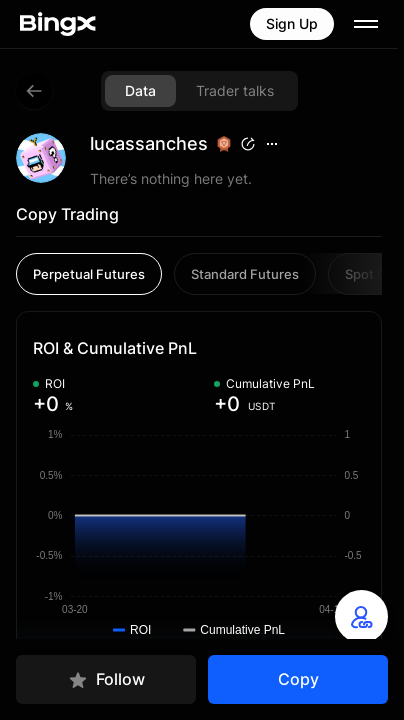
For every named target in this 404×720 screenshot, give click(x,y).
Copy (298, 679)
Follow (106, 679)
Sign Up (292, 23)
